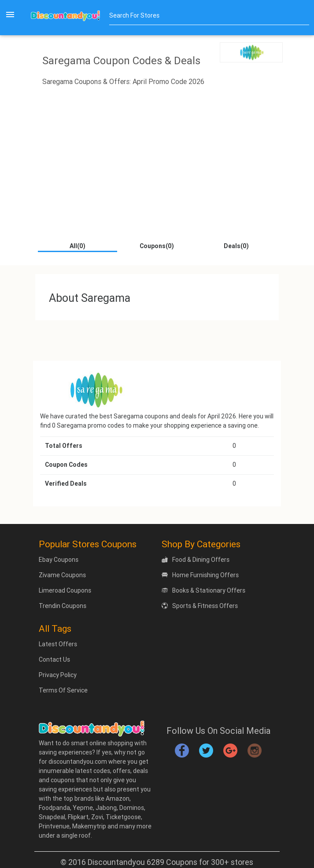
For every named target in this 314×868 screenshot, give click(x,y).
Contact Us (54, 659)
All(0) (78, 246)
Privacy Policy (58, 675)
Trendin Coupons (63, 606)
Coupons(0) (157, 246)
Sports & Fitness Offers (200, 606)
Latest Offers (58, 644)
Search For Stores (134, 15)
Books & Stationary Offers (203, 590)
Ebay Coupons (59, 560)
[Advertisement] (157, 171)
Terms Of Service (63, 690)
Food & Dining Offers (196, 560)
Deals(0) (236, 246)
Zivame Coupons (62, 575)
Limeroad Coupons (65, 590)
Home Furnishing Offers (200, 575)
